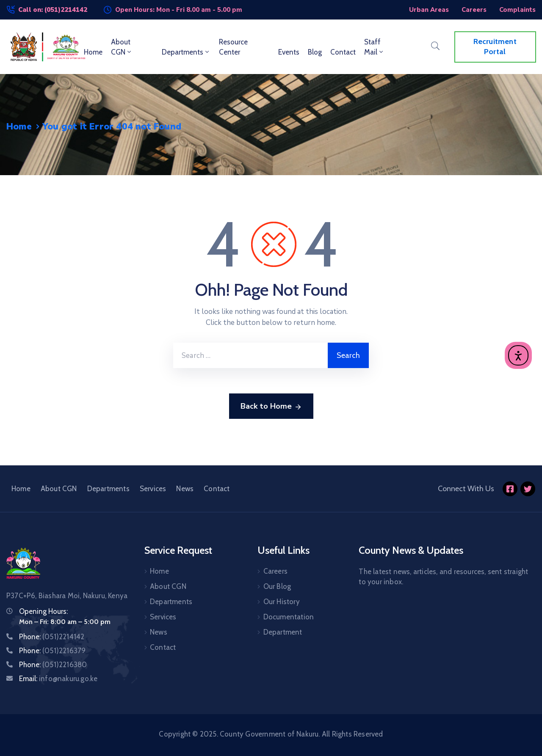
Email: (58, 679)
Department (283, 632)
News (185, 489)
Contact (343, 52)
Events (289, 52)
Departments (186, 52)
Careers (275, 571)
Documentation (289, 617)
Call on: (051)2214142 (53, 10)
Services (153, 489)
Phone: (52, 637)
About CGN (122, 47)
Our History (282, 602)
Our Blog (277, 586)
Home (93, 52)
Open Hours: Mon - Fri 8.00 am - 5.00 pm (179, 10)
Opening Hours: (43, 611)
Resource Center (233, 47)
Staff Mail (374, 47)
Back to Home (271, 407)
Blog (315, 52)
